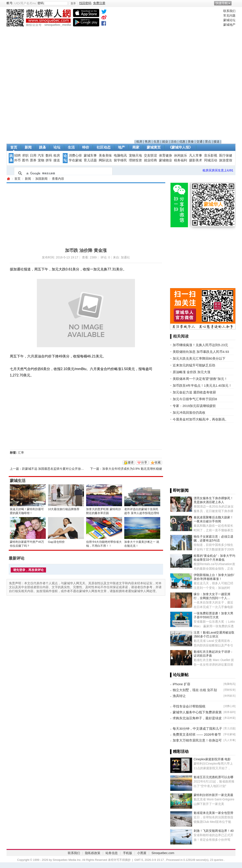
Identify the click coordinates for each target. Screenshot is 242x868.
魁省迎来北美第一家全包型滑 (213, 813)
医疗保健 (226, 155)
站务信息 (112, 853)
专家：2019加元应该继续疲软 (194, 406)
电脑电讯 (120, 155)
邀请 (131, 462)
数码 (49, 155)
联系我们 (229, 11)
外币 (17, 160)
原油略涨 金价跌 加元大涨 (192, 372)
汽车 (41, 155)
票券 (33, 160)
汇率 (21, 453)
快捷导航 (222, 3)
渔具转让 (179, 696)
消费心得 (75, 155)
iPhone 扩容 (181, 684)
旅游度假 (226, 160)
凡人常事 (196, 155)
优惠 (182, 142)
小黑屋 (142, 853)
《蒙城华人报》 (180, 147)
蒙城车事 (90, 155)
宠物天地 (135, 155)
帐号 (10, 3)
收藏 (158, 462)
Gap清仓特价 (56, 542)
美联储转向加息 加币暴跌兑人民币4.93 (201, 352)
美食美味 (105, 155)
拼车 (49, 160)
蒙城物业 (165, 160)
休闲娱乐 (181, 155)
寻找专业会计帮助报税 (189, 706)
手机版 (128, 853)
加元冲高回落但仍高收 (189, 413)
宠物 (41, 160)
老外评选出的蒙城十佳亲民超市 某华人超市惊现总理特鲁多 (142, 513)
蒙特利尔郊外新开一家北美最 (213, 795)
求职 (25, 155)
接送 (216, 142)
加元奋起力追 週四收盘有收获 (194, 392)
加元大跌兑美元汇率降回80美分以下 (199, 358)
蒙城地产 (229, 25)
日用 (33, 155)
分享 (144, 462)
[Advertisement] (178, 74)
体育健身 (165, 155)
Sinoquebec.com (163, 853)
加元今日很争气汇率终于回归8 (195, 399)
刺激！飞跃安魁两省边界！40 (214, 831)
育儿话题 (90, 160)
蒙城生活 (18, 481)
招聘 (17, 155)
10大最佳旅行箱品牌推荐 (64, 509)
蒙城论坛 (229, 20)
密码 (41, 3)
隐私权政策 (93, 853)
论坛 (57, 147)
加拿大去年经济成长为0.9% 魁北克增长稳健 (132, 469)
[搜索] (63, 173)
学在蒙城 (75, 160)
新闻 (28, 147)
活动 (174, 142)
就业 (165, 142)
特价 (86, 147)
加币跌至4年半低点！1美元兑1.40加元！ (202, 385)
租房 (139, 142)
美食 (191, 142)
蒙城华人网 (8, 179)
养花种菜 (230, 718)
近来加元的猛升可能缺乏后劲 (194, 365)
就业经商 (150, 160)
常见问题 (229, 15)
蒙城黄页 (154, 147)
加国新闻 (41, 179)
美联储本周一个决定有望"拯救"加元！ (200, 379)
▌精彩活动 (179, 752)
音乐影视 (211, 155)
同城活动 (211, 160)
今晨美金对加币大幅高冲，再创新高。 (200, 419)
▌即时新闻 (179, 490)
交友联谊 (150, 155)
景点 (208, 142)
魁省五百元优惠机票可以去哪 (213, 777)
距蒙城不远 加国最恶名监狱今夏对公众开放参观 (55, 469)
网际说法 (105, 160)
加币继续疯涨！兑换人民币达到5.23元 (200, 345)
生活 (71, 147)
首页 (14, 147)
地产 (121, 147)
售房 (148, 142)
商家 (136, 147)
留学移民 (120, 160)
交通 (199, 142)
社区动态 (104, 147)
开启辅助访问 (234, 3)
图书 (25, 160)
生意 (157, 142)
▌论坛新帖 (179, 675)
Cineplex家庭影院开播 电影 (212, 759)
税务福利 (181, 160)
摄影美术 (196, 160)
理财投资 (135, 160)
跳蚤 (43, 147)
